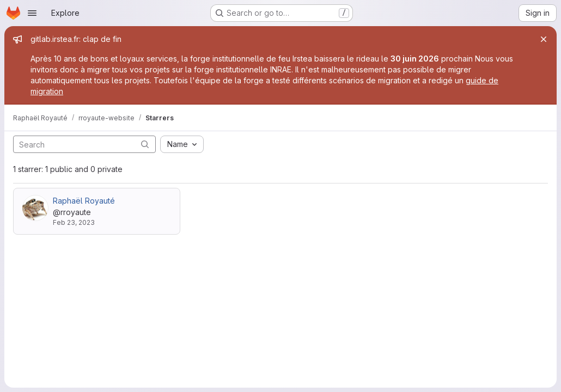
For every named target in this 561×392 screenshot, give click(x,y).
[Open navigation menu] (32, 13)
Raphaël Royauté (84, 201)
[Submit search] (145, 144)
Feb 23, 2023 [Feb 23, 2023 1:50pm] (74, 222)
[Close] (544, 39)
